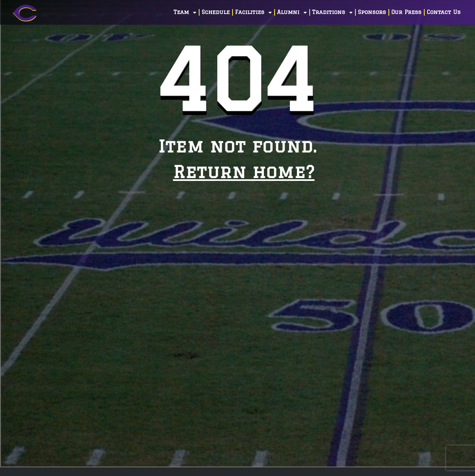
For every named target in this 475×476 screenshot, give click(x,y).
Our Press (406, 12)
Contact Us (444, 12)
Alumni (292, 13)
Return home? (244, 172)
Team (185, 13)
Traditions (332, 13)
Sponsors (372, 12)
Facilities (253, 13)
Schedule (216, 12)
